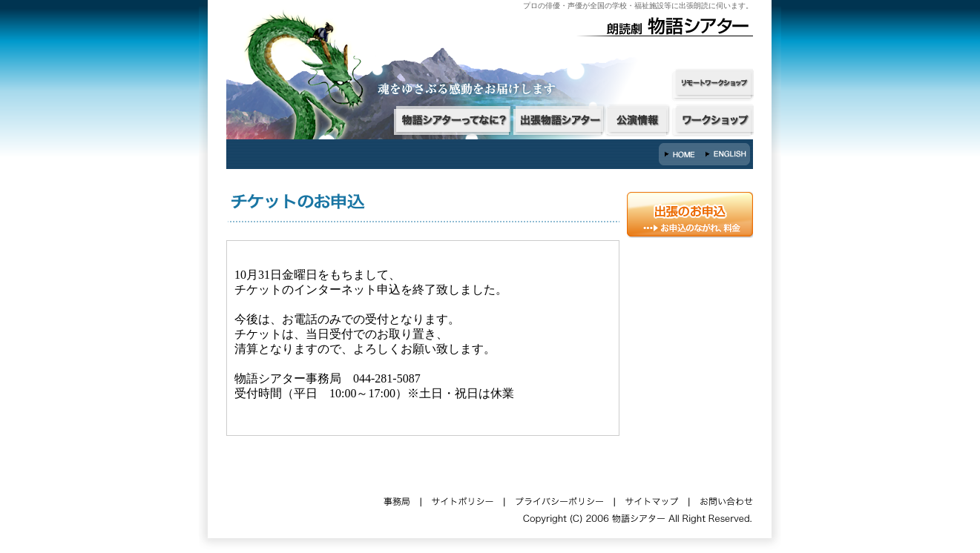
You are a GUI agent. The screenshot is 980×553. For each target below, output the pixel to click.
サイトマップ (651, 499)
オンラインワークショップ (714, 85)
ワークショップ (714, 120)
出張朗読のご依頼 (690, 215)
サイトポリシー (462, 499)
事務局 (397, 499)
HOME (681, 154)
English (727, 154)
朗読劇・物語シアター (671, 26)
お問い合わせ (726, 499)
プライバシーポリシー (559, 499)
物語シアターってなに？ (452, 120)
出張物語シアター (558, 120)
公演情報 (639, 120)
